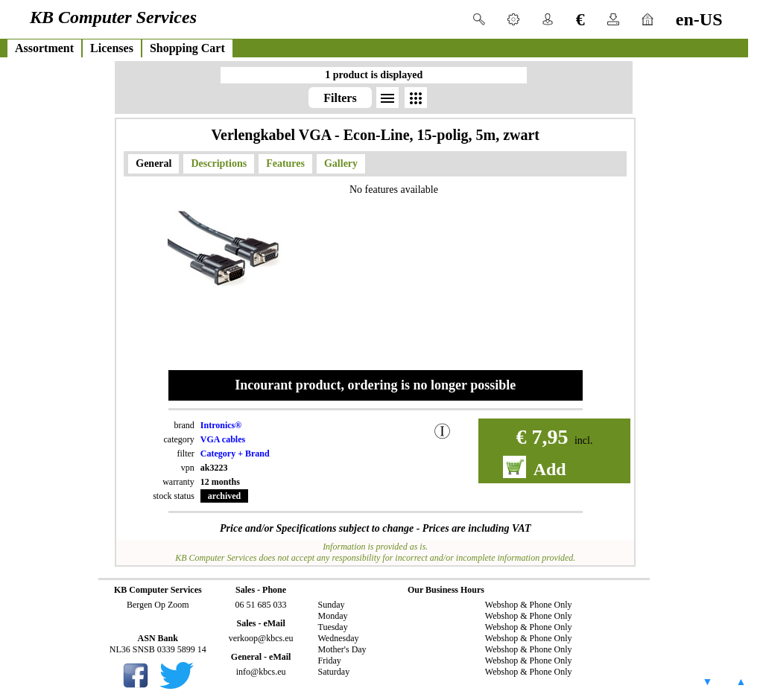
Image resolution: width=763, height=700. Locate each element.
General (153, 163)
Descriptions (219, 163)
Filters (340, 98)
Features (285, 163)
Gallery (341, 163)
